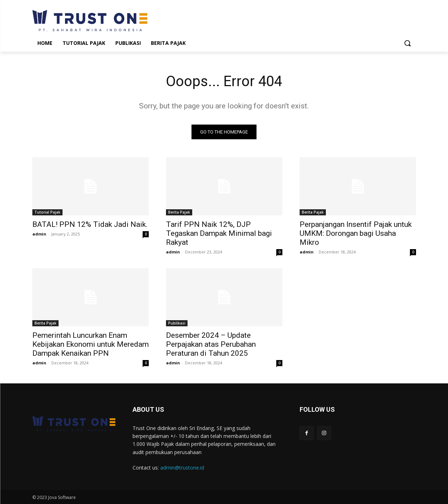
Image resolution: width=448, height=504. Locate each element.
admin (39, 234)
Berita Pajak (179, 212)
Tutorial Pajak (47, 212)
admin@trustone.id (182, 468)
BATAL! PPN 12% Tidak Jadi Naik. (90, 224)
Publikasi (177, 323)
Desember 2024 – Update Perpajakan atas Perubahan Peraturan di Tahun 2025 (211, 344)
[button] (407, 43)
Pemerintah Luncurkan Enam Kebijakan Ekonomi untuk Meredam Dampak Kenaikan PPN (91, 344)
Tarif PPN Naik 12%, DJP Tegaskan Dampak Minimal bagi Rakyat (219, 233)
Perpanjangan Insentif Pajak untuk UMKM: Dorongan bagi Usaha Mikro (356, 233)
